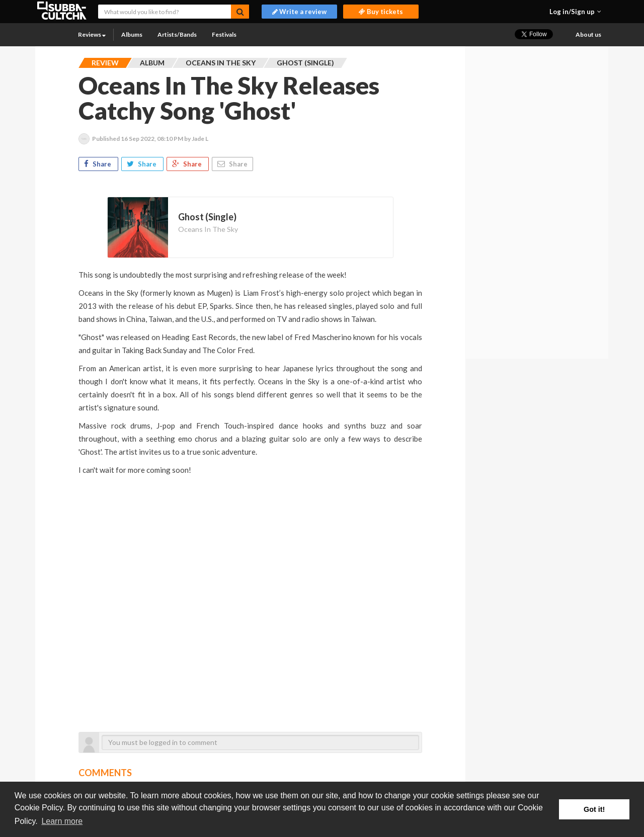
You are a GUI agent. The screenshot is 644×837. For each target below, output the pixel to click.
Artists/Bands (177, 34)
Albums (132, 34)
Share (98, 164)
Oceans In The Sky (208, 229)
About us (588, 34)
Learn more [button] (62, 821)
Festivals (224, 34)
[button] (575, 12)
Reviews (92, 34)
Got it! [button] (594, 809)
